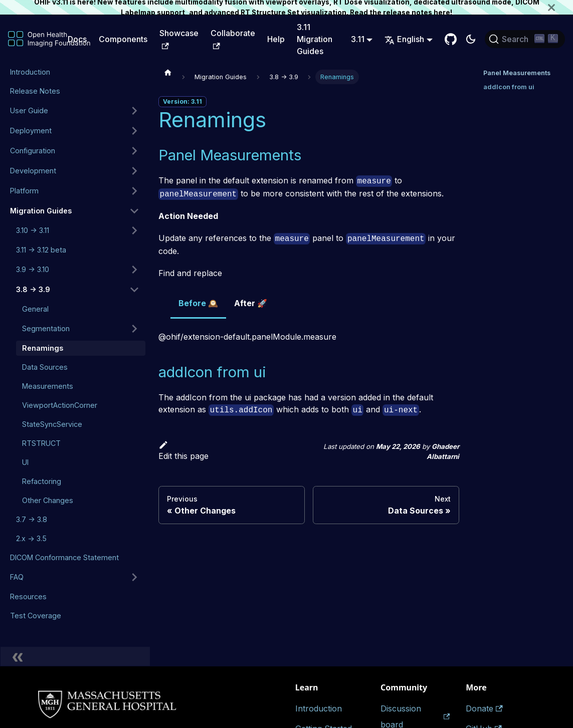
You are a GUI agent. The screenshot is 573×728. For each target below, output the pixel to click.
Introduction (30, 72)
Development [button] (33, 171)
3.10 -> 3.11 (33, 230)
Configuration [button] (33, 151)
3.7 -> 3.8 (32, 519)
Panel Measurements (517, 73)
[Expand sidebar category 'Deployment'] (134, 131)
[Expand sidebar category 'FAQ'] (134, 577)
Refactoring (42, 481)
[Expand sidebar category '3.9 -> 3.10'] (134, 270)
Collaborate (233, 39)
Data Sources (45, 367)
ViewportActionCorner (60, 405)
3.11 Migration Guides (315, 39)
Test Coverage (36, 616)
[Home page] (168, 72)
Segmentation (46, 328)
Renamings (43, 348)
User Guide (29, 110)
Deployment (31, 131)
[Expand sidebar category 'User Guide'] (134, 111)
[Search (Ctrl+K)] (525, 39)
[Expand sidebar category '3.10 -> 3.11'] (134, 230)
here (442, 13)
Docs (77, 39)
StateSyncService (52, 424)
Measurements (48, 386)
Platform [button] (24, 191)
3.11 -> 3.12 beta (41, 250)
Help (276, 39)
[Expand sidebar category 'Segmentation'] (134, 329)
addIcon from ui (509, 87)
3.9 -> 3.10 (33, 269)
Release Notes (35, 91)
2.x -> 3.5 (31, 538)
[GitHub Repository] (451, 39)
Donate (484, 708)
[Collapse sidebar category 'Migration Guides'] (134, 211)
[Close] (560, 7)
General (35, 309)
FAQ (17, 577)
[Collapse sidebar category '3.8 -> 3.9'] (134, 290)
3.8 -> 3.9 (33, 289)
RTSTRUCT (41, 443)
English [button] (404, 39)
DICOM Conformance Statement (64, 557)
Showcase (179, 39)
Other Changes (48, 500)
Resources (28, 596)
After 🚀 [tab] (251, 303)
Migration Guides (41, 211)
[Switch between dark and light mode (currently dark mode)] (471, 39)
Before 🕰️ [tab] (198, 303)
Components (123, 39)
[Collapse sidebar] (75, 656)
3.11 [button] (358, 39)
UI (25, 462)
